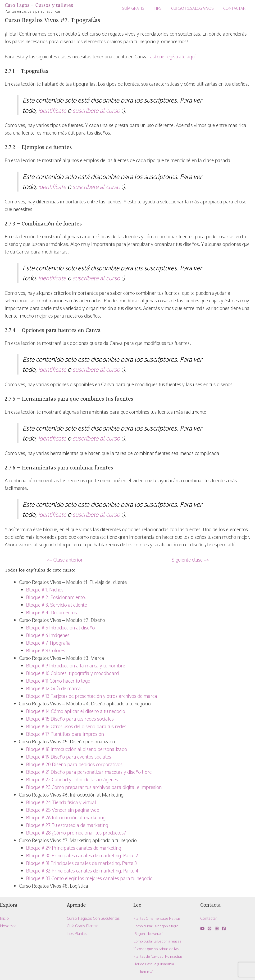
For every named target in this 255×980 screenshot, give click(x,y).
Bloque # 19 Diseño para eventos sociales (69, 757)
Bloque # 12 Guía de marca (53, 688)
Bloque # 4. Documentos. (52, 612)
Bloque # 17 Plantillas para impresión (65, 734)
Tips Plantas (77, 933)
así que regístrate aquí (173, 56)
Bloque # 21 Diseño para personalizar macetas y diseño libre (89, 772)
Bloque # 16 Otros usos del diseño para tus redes (76, 726)
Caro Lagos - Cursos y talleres (39, 6)
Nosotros (8, 926)
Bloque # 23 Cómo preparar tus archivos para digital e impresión (94, 787)
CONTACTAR (235, 8)
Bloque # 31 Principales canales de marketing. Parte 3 (81, 863)
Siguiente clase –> (190, 560)
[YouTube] (202, 928)
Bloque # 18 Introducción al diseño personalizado (77, 749)
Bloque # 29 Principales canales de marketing (74, 848)
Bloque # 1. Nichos (45, 590)
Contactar (209, 918)
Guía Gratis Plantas (83, 926)
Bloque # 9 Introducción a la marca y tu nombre (76, 666)
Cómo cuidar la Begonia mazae (159, 941)
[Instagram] (217, 928)
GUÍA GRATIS (140, 8)
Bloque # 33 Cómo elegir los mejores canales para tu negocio (89, 878)
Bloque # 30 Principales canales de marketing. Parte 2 (82, 855)
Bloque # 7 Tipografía (48, 643)
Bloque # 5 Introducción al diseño (60, 628)
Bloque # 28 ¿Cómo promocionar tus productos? (76, 833)
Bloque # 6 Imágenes (48, 635)
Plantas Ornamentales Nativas (159, 918)
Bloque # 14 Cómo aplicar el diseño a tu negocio (76, 711)
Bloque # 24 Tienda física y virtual (61, 802)
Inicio (4, 918)
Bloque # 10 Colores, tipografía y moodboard (72, 673)
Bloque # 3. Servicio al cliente (57, 605)
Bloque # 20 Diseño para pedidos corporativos (74, 764)
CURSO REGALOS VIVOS (195, 8)
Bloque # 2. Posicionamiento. (56, 597)
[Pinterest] (209, 928)
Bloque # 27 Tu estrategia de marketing (67, 825)
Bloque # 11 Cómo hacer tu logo (58, 681)
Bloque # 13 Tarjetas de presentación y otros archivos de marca (92, 696)
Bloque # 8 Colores (46, 650)
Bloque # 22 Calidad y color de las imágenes (72, 779)
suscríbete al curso (100, 110)
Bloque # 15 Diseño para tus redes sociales (70, 719)
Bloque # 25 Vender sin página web (63, 810)
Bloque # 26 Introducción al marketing (66, 817)
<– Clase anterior (65, 560)
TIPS (162, 8)
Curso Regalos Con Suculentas (93, 918)
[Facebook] (224, 928)
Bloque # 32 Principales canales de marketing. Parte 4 (82, 871)
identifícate (53, 110)
